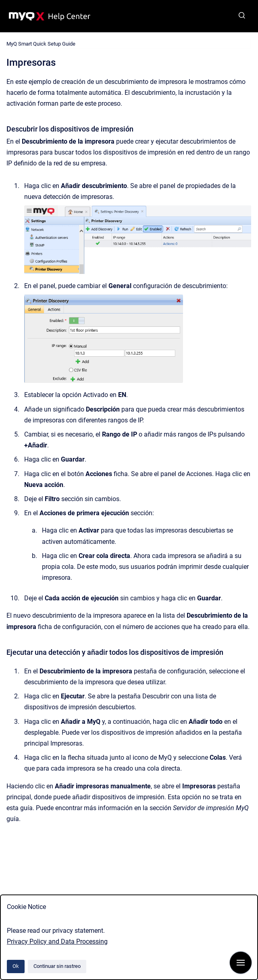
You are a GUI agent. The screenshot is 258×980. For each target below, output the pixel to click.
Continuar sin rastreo (57, 966)
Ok (16, 966)
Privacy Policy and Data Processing (57, 941)
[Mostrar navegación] (241, 963)
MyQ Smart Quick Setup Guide (41, 44)
